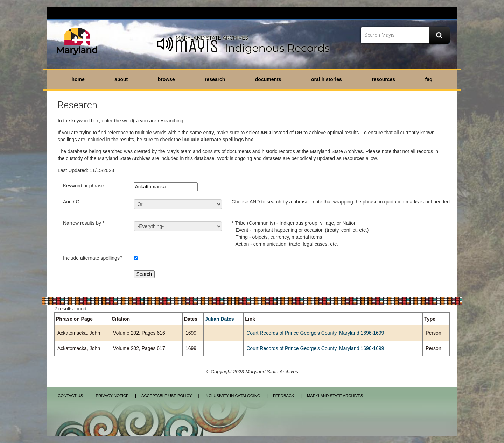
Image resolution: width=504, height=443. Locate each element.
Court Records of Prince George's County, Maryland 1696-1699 (315, 333)
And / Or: (73, 202)
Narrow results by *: (84, 223)
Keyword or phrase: (84, 186)
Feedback (284, 396)
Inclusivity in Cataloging (233, 396)
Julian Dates (219, 319)
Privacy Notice (112, 396)
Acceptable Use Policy (167, 396)
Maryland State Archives (335, 396)
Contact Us (70, 396)
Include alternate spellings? (93, 258)
